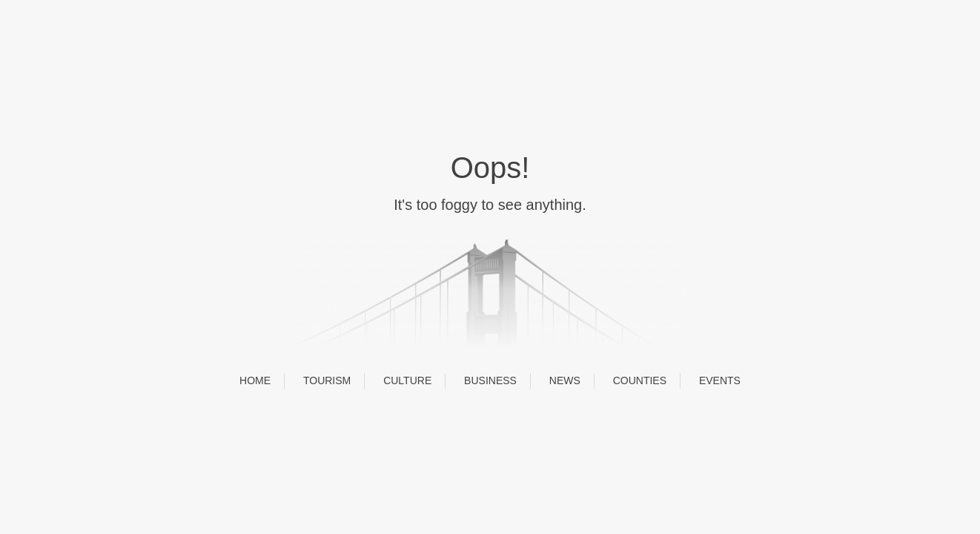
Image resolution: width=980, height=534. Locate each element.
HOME (255, 380)
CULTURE (407, 380)
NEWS (565, 380)
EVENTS (720, 380)
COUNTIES (640, 380)
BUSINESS (490, 380)
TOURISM (327, 380)
